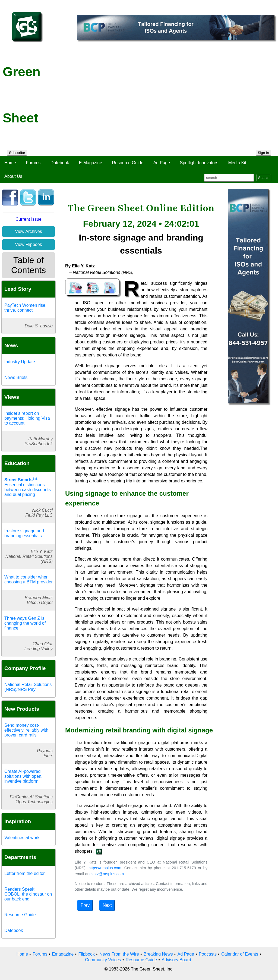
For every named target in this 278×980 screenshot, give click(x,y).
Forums (33, 163)
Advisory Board (176, 960)
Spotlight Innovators (199, 163)
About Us (13, 176)
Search (264, 178)
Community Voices (103, 960)
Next (107, 905)
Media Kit (237, 163)
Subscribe (17, 153)
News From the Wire (119, 954)
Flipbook (87, 954)
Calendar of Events (240, 954)
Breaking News (158, 954)
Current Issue (29, 219)
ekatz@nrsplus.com (107, 874)
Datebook (60, 163)
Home (10, 163)
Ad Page (162, 163)
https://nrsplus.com (105, 868)
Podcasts (208, 954)
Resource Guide (128, 163)
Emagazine (63, 954)
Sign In (264, 153)
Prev (85, 905)
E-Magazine (91, 163)
